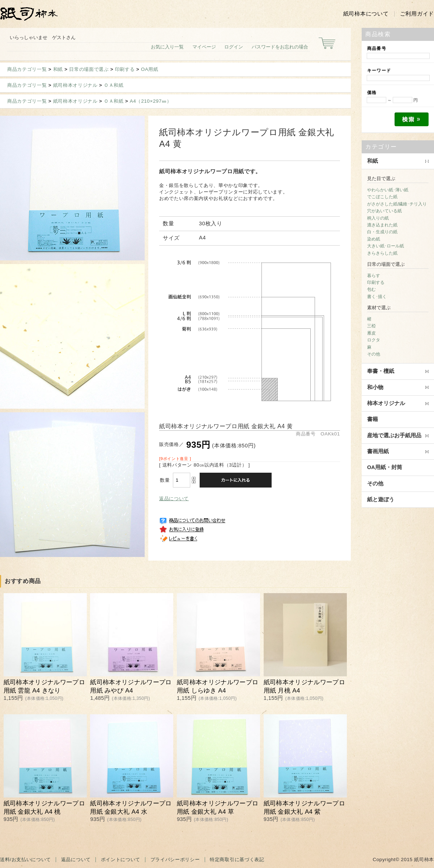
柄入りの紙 (378, 218)
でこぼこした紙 (382, 197)
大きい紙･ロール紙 (386, 246)
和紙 (58, 69)
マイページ (204, 47)
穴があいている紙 (384, 211)
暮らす (374, 276)
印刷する (125, 69)
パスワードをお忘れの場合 (280, 47)
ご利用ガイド (417, 14)
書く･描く (377, 297)
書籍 (373, 419)
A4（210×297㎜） (151, 101)
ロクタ (374, 340)
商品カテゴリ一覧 (27, 69)
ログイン (234, 47)
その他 (374, 354)
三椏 (371, 326)
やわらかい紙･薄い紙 (388, 190)
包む (371, 289)
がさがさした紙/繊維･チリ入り (397, 204)
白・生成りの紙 (382, 232)
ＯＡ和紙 (114, 85)
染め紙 (374, 239)
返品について (174, 499)
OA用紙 (150, 69)
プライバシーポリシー (175, 860)
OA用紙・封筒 (385, 467)
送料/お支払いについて (25, 860)
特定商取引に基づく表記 (237, 860)
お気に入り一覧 (167, 47)
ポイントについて (121, 860)
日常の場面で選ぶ (89, 69)
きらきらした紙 (382, 253)
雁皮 (371, 333)
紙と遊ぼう (381, 499)
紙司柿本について (366, 14)
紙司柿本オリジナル (75, 85)
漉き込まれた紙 (382, 225)
